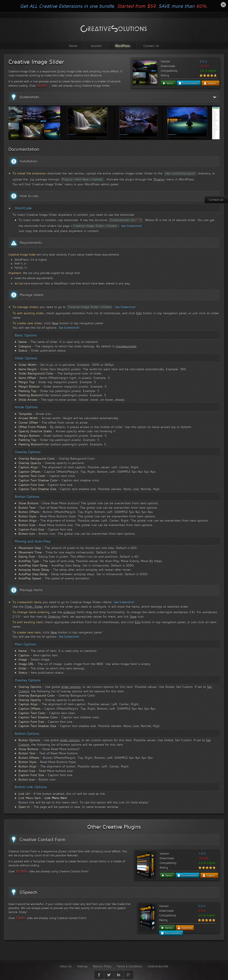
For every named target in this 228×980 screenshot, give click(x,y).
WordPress (123, 46)
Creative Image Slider (36, 62)
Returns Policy (102, 966)
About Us (66, 966)
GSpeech (28, 892)
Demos (167, 928)
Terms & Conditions (129, 966)
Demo (168, 83)
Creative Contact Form (43, 840)
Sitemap (82, 966)
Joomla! (96, 46)
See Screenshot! (132, 226)
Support (210, 83)
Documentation (189, 83)
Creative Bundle (158, 966)
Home (73, 46)
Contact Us (151, 46)
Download (185, 928)
